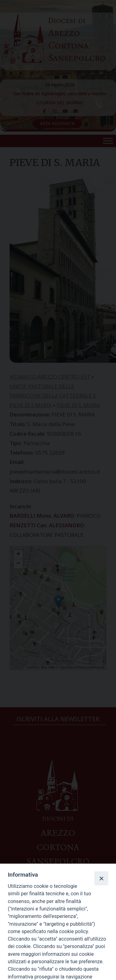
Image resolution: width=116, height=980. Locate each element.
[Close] (101, 878)
